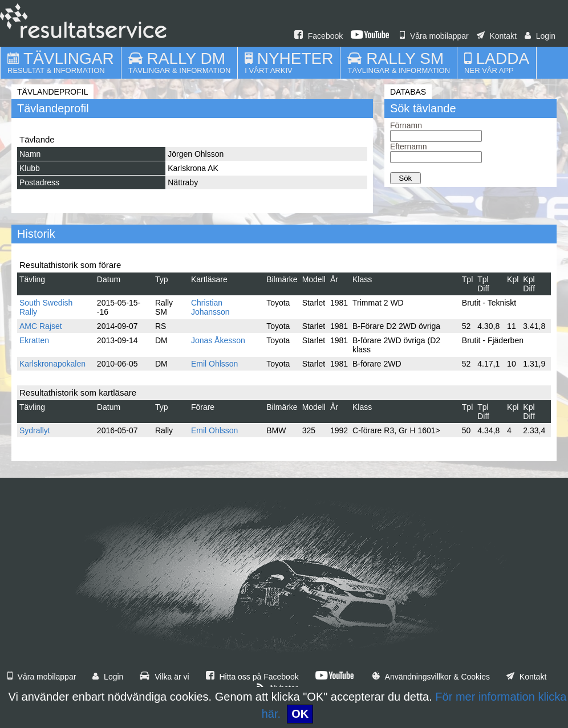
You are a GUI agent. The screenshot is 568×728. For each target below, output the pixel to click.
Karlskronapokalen (52, 364)
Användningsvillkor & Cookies (431, 677)
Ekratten (34, 340)
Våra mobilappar (434, 36)
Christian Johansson (210, 307)
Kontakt (497, 36)
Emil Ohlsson (214, 364)
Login (540, 36)
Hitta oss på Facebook (252, 677)
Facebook (319, 36)
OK (300, 714)
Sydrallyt (35, 430)
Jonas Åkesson (218, 340)
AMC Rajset (41, 326)
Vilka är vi (164, 677)
